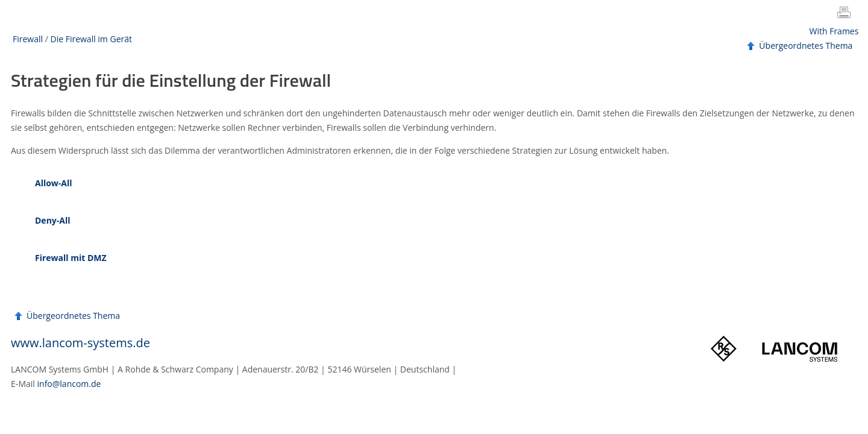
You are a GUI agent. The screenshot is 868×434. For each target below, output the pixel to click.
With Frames (834, 31)
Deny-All (53, 220)
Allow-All (54, 183)
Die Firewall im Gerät (91, 39)
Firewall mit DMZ (71, 258)
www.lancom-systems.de (80, 343)
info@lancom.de (69, 384)
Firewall (28, 39)
